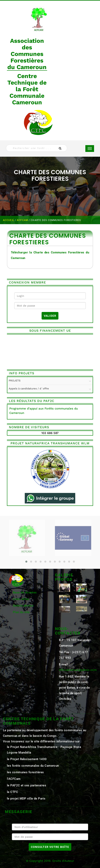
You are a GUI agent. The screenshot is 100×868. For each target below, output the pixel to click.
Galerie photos (23, 606)
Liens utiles (21, 599)
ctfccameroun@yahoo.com (78, 670)
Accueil (9, 220)
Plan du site (21, 612)
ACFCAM (23, 220)
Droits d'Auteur (63, 861)
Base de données (25, 592)
